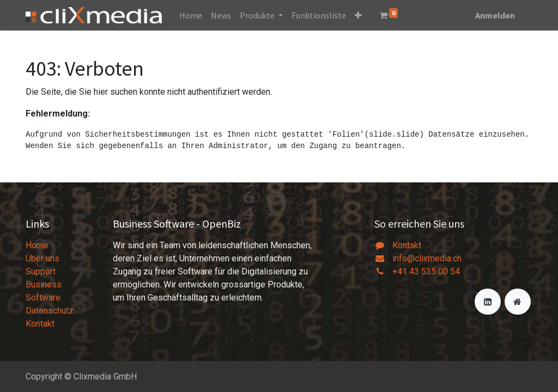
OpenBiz (222, 223)
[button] (358, 15)
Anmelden (495, 15)
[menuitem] (191, 15)
